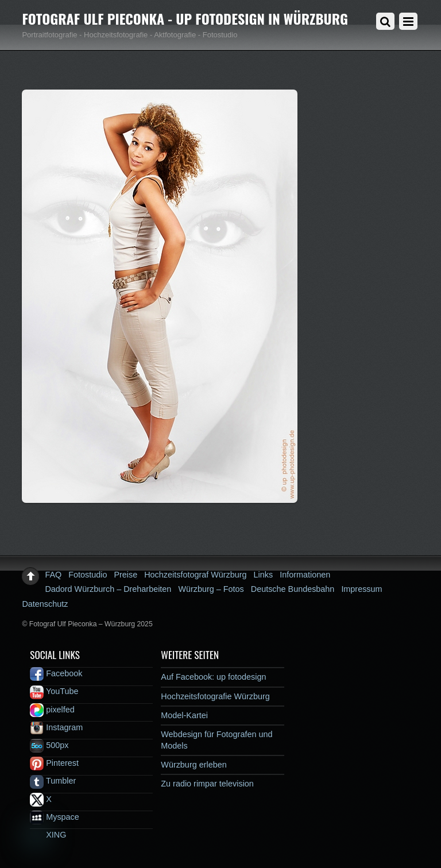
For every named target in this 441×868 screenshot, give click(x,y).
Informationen (305, 575)
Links (264, 575)
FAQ (53, 575)
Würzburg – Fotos (211, 589)
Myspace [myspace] (55, 817)
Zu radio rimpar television (207, 784)
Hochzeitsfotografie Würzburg (215, 696)
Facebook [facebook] (56, 673)
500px (49, 745)
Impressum (361, 589)
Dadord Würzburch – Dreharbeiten (108, 589)
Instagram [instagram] (56, 727)
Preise (125, 575)
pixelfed (52, 710)
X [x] (41, 799)
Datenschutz (45, 604)
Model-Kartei (184, 715)
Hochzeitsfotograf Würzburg (195, 575)
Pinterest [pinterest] (54, 763)
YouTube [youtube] (54, 691)
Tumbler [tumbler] (53, 781)
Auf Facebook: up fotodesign (213, 677)
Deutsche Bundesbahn (293, 589)
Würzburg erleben (194, 765)
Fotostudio (88, 575)
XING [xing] (48, 835)
